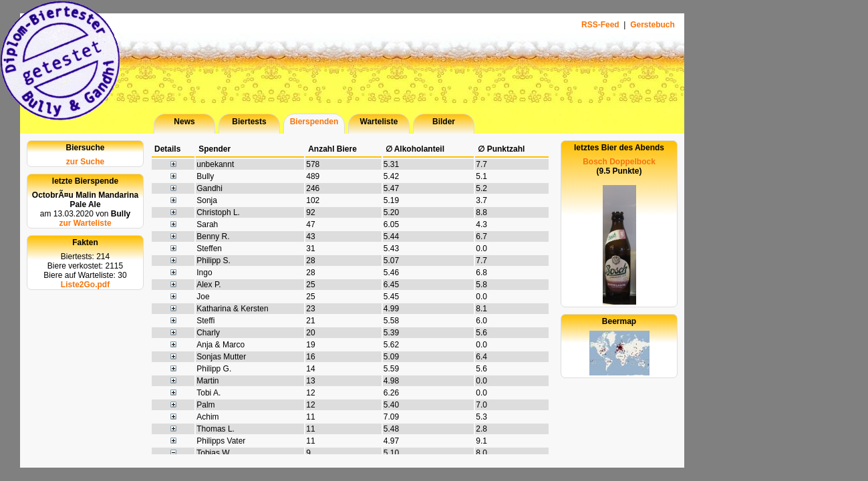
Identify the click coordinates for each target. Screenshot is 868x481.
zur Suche (85, 162)
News (184, 122)
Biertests (249, 122)
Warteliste (379, 122)
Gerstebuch (653, 25)
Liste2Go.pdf (85, 285)
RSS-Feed (601, 25)
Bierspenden (314, 122)
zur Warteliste (85, 223)
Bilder (444, 122)
